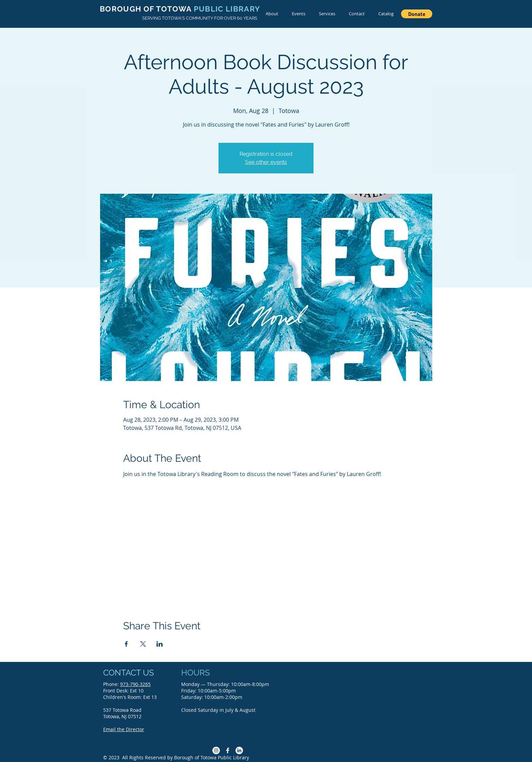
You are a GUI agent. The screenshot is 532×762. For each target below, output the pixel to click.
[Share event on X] (143, 644)
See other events (266, 162)
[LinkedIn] (239, 750)
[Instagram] (216, 750)
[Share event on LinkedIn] (160, 644)
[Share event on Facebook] (126, 644)
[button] (417, 14)
